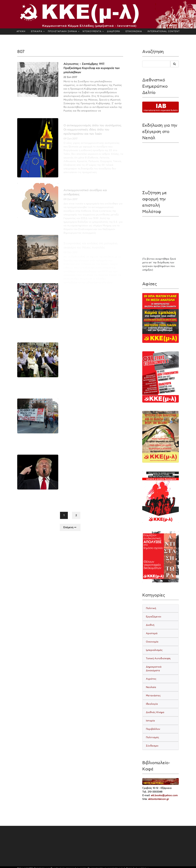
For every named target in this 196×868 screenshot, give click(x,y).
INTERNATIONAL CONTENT (164, 31)
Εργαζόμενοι (154, 617)
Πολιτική (151, 608)
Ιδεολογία (152, 704)
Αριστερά (152, 633)
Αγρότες (151, 679)
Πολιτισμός (153, 737)
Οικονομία (152, 642)
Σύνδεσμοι (152, 746)
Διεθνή (150, 625)
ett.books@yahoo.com (164, 795)
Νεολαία (151, 687)
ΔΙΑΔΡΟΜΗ (113, 31)
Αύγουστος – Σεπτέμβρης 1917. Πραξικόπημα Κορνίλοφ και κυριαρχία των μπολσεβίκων (92, 68)
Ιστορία (150, 721)
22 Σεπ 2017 (70, 77)
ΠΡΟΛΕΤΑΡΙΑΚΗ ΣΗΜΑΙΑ (62, 31)
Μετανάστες (153, 696)
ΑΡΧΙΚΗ (21, 31)
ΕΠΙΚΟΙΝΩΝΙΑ (134, 31)
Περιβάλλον (153, 729)
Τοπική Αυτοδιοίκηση (158, 658)
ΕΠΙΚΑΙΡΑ (37, 31)
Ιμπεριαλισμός (154, 650)
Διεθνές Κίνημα (155, 712)
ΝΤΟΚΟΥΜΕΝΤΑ (92, 31)
